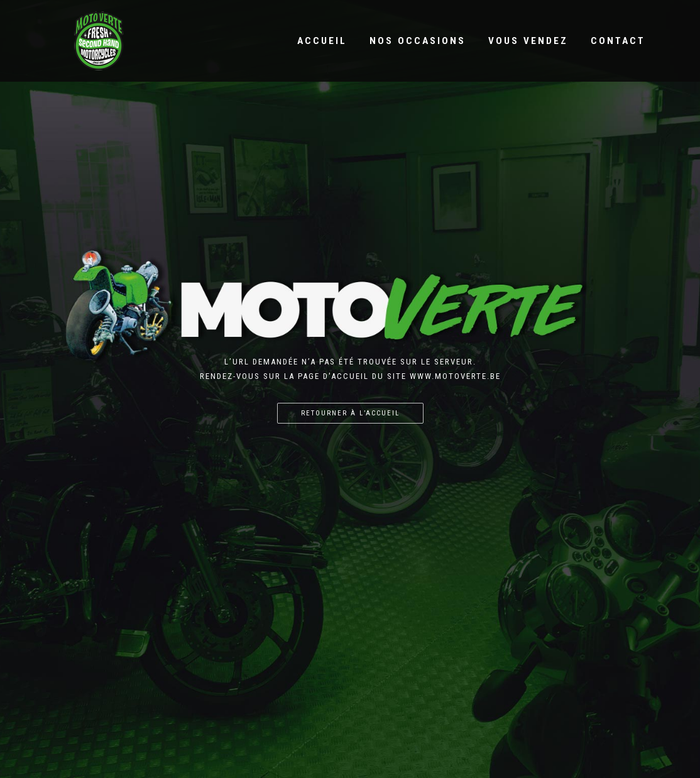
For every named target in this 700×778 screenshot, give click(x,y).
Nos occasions (418, 41)
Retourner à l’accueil (350, 413)
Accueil (322, 41)
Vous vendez (528, 41)
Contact (618, 41)
